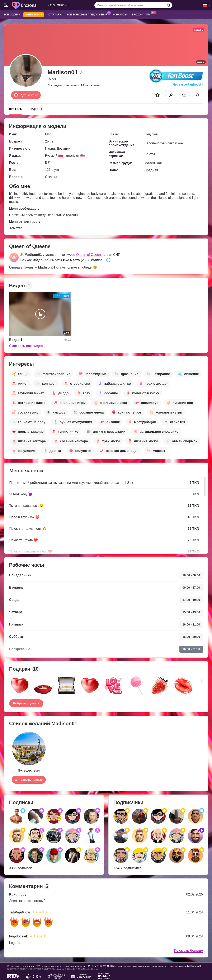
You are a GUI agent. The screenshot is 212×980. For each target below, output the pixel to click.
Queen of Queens (89, 255)
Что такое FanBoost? (188, 85)
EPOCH (91, 966)
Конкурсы (120, 15)
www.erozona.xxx (51, 966)
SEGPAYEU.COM (106, 966)
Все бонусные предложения (88, 14)
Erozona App (142, 14)
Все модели (12, 15)
